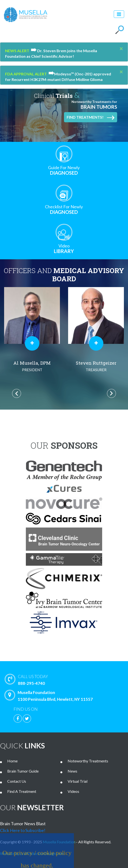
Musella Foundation (59, 842)
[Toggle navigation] (119, 14)
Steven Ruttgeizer (96, 366)
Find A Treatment (22, 791)
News (72, 771)
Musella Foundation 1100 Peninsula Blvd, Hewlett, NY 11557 (50, 696)
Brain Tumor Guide (23, 771)
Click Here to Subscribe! (23, 830)
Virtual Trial (78, 781)
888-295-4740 (68, 680)
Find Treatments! (91, 117)
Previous (17, 394)
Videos (73, 791)
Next (111, 394)
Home (12, 761)
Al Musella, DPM (32, 366)
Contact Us (17, 781)
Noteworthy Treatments (88, 761)
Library (64, 249)
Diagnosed (64, 170)
